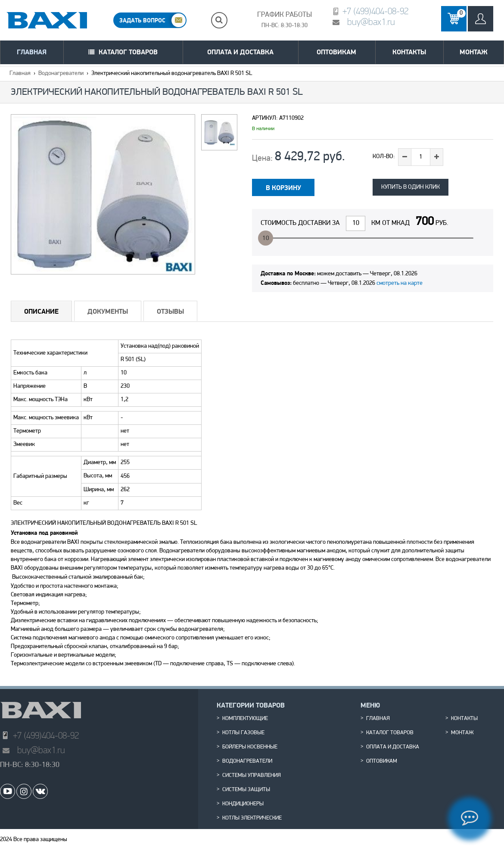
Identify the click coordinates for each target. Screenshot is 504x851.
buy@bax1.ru (371, 22)
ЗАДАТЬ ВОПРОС (142, 20)
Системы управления (252, 776)
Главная (32, 52)
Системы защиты (246, 790)
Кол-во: (384, 157)
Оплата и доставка (240, 52)
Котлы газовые (243, 733)
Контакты (409, 52)
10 (266, 238)
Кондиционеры (243, 804)
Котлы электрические (252, 818)
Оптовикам (336, 52)
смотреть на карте (400, 283)
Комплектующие (245, 719)
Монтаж (474, 52)
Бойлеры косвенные (250, 747)
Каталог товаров (128, 52)
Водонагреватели (61, 73)
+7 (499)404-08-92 (375, 11)
